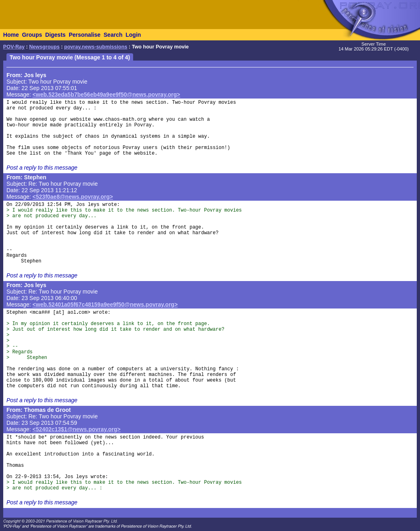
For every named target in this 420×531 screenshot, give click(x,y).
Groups (32, 35)
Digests (55, 35)
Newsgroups (44, 47)
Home (11, 35)
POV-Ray (14, 47)
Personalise (85, 35)
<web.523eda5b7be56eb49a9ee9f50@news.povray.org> (107, 94)
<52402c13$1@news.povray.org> (77, 429)
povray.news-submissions (96, 47)
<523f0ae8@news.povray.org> (73, 197)
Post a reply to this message (42, 168)
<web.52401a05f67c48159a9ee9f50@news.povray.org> (105, 304)
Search (113, 35)
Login (133, 35)
